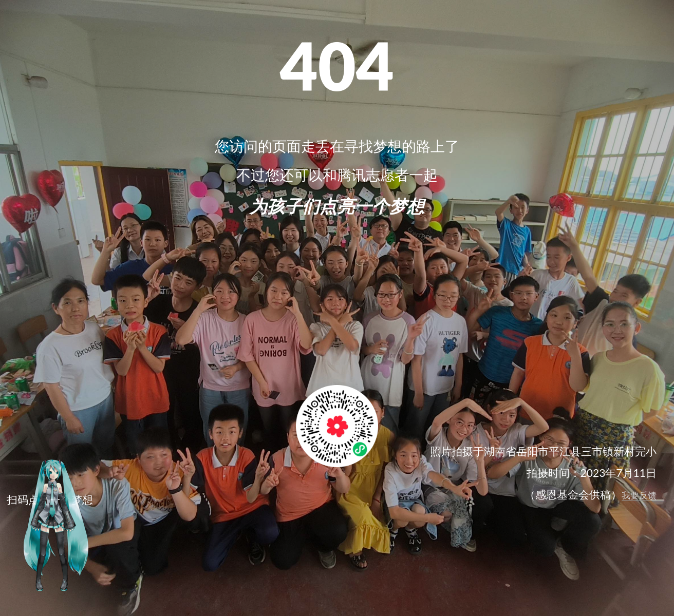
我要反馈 (639, 495)
